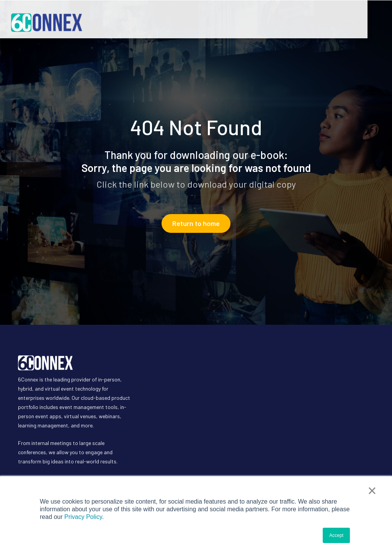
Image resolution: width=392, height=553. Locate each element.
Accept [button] (336, 535)
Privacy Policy (83, 517)
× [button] (372, 491)
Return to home (196, 223)
